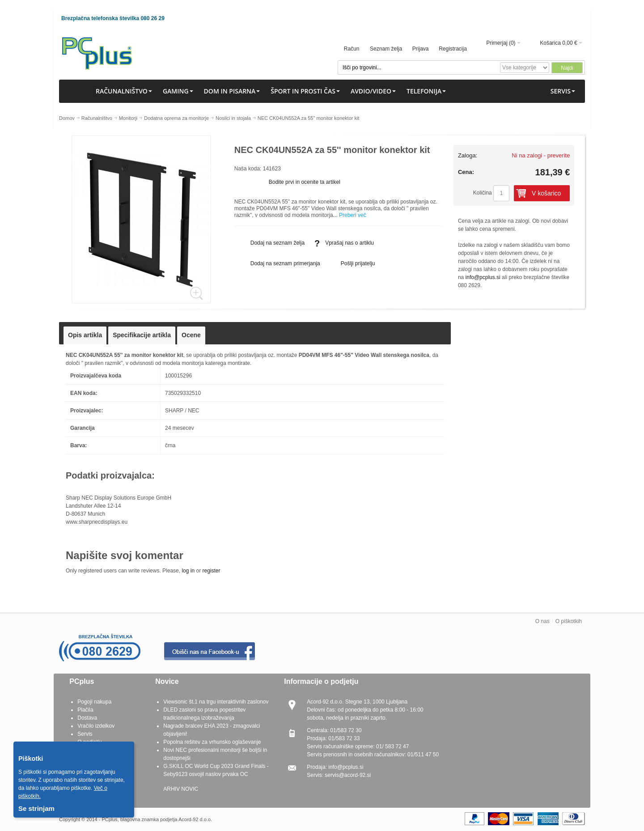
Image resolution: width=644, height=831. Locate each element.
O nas (542, 621)
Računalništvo (97, 118)
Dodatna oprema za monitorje (176, 118)
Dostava (87, 718)
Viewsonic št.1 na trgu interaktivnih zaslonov (216, 702)
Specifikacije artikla (142, 335)
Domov (67, 118)
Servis (85, 734)
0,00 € (570, 43)
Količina (483, 193)
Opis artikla (85, 335)
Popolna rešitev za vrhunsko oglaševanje (212, 742)
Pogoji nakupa (94, 702)
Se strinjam (36, 808)
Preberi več (353, 215)
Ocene (191, 335)
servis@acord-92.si (348, 775)
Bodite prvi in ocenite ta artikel (305, 182)
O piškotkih (569, 621)
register (211, 571)
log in (188, 571)
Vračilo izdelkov (96, 726)
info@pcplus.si (483, 277)
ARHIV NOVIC (181, 789)
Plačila (85, 710)
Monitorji (128, 118)
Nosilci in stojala (233, 118)
